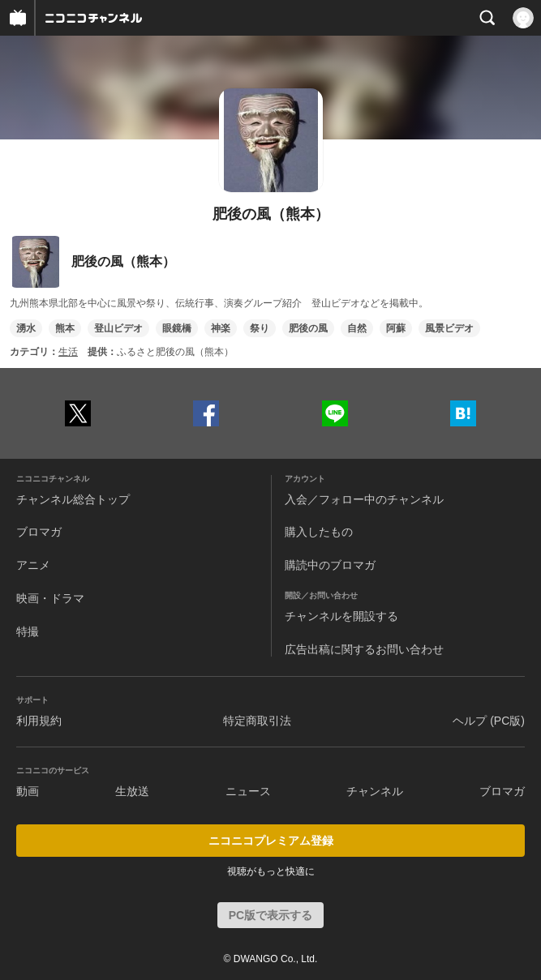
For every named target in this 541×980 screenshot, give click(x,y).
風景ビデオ (449, 328)
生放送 (132, 791)
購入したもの (319, 532)
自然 (357, 328)
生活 (68, 352)
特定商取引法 (257, 721)
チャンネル (375, 791)
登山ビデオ (118, 328)
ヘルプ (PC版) (489, 721)
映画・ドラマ (50, 598)
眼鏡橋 (177, 328)
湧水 (26, 328)
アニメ (33, 565)
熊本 (65, 328)
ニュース (248, 791)
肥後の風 (308, 328)
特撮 (28, 631)
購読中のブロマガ (330, 565)
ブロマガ (39, 532)
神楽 (221, 328)
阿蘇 (396, 328)
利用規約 (39, 721)
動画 (28, 791)
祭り (260, 328)
